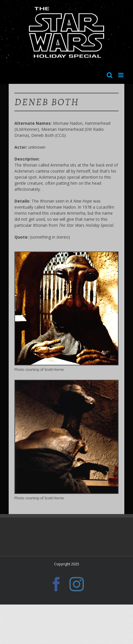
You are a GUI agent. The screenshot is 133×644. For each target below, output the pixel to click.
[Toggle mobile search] (110, 75)
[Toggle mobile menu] (121, 75)
